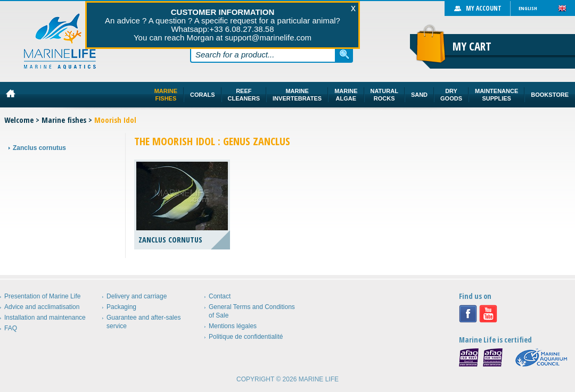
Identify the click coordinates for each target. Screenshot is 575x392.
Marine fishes (64, 120)
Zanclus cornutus (39, 148)
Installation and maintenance (45, 318)
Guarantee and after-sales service (143, 322)
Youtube (488, 314)
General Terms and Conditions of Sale (252, 311)
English (528, 8)
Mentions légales (233, 326)
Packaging (121, 307)
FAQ (11, 328)
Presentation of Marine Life (42, 296)
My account (484, 8)
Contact (220, 296)
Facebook (468, 314)
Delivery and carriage (137, 296)
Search (344, 54)
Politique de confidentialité (246, 337)
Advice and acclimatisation (42, 307)
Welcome (19, 120)
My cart (472, 46)
